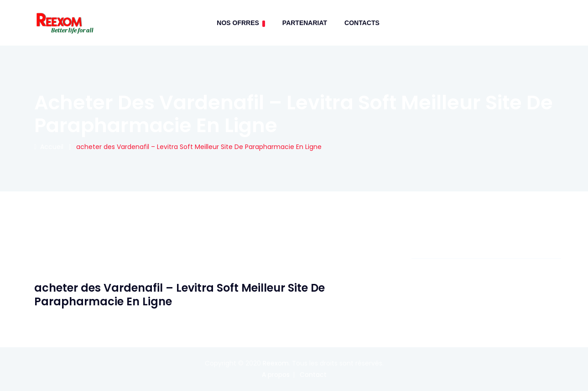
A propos (276, 375)
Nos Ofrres (241, 23)
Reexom (276, 363)
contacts (362, 23)
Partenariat (305, 23)
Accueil (49, 147)
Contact (313, 375)
